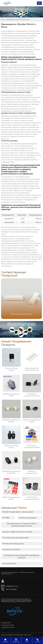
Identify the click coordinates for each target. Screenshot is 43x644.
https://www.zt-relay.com (27, 572)
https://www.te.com (7, 574)
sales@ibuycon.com (12, 586)
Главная (3, 19)
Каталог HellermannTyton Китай (17, 532)
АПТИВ (6, 518)
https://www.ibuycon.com (12, 572)
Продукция (16, 640)
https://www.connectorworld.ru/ (14, 259)
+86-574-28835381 (11, 589)
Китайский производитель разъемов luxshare (21, 556)
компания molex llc (11, 549)
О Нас (27, 640)
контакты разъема (28, 518)
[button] (38, 298)
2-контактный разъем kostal (15, 538)
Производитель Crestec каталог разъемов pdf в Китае (21, 525)
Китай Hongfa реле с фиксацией (18, 512)
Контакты (38, 640)
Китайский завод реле (13, 544)
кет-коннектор (9, 563)
